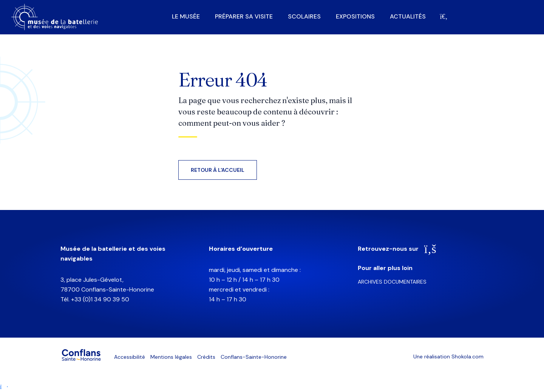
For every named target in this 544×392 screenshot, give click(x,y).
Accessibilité (130, 357)
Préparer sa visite (244, 17)
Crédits (206, 357)
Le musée (186, 17)
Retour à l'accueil (218, 170)
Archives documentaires (392, 282)
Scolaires (304, 17)
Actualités (408, 17)
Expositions (355, 17)
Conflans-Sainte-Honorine (254, 357)
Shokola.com (467, 357)
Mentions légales (171, 357)
